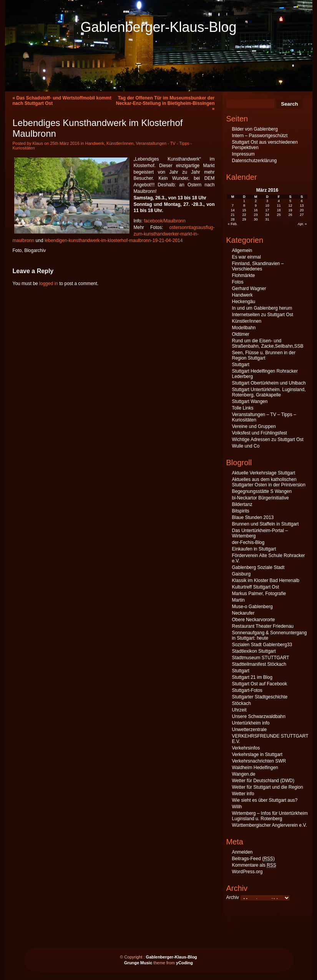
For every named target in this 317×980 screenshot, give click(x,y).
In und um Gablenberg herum (262, 308)
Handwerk (95, 143)
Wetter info (243, 794)
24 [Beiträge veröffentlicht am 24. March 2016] (267, 215)
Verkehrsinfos (246, 748)
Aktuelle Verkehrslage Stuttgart (264, 473)
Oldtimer (241, 334)
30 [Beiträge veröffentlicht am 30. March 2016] (256, 219)
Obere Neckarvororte (254, 620)
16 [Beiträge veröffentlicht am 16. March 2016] (256, 210)
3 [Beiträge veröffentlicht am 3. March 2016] (267, 201)
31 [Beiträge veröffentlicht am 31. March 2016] (267, 219)
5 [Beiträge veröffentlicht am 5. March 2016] (290, 201)
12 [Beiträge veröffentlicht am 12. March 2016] (290, 206)
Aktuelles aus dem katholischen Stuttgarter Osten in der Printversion (269, 482)
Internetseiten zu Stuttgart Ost (263, 315)
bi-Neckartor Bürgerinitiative (261, 498)
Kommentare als (254, 865)
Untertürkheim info (251, 723)
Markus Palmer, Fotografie (259, 594)
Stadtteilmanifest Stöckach (259, 664)
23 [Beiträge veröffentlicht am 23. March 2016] (256, 215)
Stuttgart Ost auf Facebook (260, 684)
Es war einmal (246, 257)
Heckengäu (244, 302)
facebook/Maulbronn (165, 221)
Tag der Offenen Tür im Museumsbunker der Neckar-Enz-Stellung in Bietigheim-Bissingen (165, 101)
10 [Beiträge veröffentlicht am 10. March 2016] (267, 206)
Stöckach (241, 703)
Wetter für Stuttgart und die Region (268, 787)
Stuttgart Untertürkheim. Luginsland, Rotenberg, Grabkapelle (269, 392)
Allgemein (242, 250)
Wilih (237, 807)
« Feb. (233, 224)
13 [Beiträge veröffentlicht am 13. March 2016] (302, 206)
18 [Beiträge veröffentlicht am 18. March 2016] (279, 210)
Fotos (238, 282)
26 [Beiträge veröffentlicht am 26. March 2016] (290, 215)
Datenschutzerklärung (255, 161)
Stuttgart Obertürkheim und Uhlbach (269, 383)
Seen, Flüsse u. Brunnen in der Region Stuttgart (264, 355)
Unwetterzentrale (250, 730)
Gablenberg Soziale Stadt (258, 567)
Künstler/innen (120, 143)
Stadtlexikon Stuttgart (254, 651)
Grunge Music (138, 963)
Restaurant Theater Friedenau (263, 626)
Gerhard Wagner (249, 289)
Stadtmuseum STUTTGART (261, 658)
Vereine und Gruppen (254, 426)
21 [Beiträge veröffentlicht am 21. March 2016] (233, 215)
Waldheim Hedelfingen (255, 768)
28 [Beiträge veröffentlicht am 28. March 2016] (233, 219)
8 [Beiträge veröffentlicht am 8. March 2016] (244, 206)
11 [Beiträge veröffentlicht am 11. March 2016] (279, 206)
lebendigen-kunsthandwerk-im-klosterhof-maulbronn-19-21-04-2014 (114, 240)
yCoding (184, 963)
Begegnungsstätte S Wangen (262, 491)
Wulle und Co (246, 446)
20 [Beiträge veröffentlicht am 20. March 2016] (302, 210)
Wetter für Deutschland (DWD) (263, 781)
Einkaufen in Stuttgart (254, 549)
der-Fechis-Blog (248, 542)
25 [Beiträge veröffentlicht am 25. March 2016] (279, 215)
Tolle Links (243, 408)
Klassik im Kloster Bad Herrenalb (266, 580)
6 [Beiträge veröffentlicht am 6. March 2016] (302, 201)
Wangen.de (244, 774)
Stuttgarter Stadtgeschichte (260, 697)
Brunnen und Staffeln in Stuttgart (266, 524)
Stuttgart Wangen (250, 401)
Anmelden (242, 852)
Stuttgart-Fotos (247, 690)
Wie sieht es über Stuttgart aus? (265, 800)
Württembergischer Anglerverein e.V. (270, 825)
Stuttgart (241, 365)
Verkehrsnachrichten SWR (259, 761)
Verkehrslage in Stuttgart (257, 754)
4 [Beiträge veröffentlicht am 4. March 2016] (279, 201)
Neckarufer (243, 613)
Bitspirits (241, 511)
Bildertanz (242, 504)
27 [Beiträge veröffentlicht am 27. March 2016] (302, 215)
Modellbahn (244, 328)
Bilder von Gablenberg (255, 129)
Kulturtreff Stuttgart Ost (256, 587)
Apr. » (302, 224)
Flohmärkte (244, 275)
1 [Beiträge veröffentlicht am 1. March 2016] (244, 201)
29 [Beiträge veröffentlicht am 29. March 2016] (244, 219)
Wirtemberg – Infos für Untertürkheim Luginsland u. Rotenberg (270, 816)
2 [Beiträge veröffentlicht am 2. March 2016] (256, 201)
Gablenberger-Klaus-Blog (158, 27)
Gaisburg (241, 574)
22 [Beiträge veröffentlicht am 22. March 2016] (244, 215)
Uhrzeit (239, 710)
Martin (238, 600)
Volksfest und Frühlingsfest (260, 433)
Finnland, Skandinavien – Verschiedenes (258, 266)
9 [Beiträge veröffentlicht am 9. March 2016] (256, 206)
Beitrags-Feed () (253, 859)
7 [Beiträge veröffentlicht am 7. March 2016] (233, 206)
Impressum (243, 154)
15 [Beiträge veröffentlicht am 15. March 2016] (244, 210)
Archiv (233, 897)
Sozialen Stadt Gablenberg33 (262, 645)
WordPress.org (247, 872)
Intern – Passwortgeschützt (260, 136)
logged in (49, 284)
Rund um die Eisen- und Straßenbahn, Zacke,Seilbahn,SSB (268, 343)
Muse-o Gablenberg (252, 607)
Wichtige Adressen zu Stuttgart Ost (268, 439)
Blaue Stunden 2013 (253, 517)
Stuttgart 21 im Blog (252, 677)
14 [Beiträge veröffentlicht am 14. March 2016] (233, 210)
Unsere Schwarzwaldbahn (259, 716)
